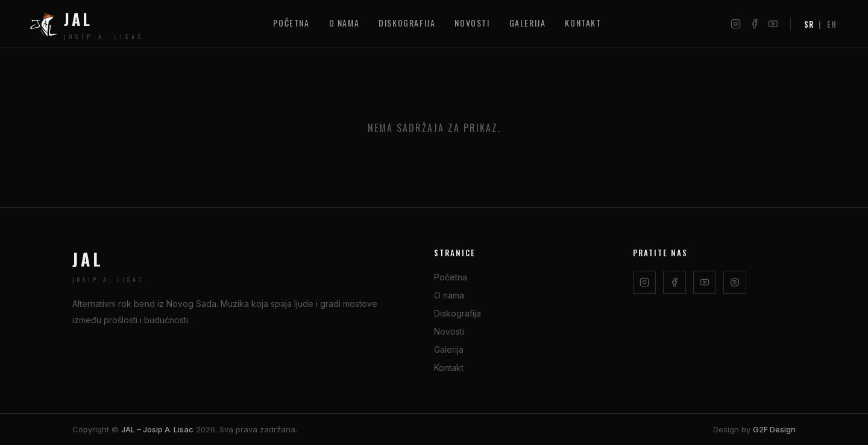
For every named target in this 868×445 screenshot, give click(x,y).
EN (832, 24)
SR (809, 24)
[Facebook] (754, 24)
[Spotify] (735, 282)
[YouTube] (773, 24)
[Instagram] (736, 24)
